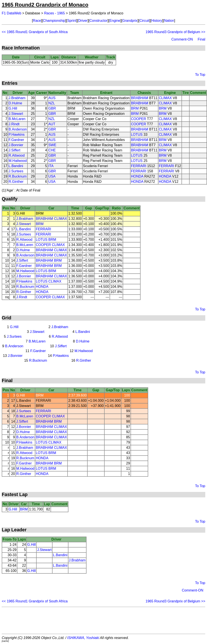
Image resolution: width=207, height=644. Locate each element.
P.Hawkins (17, 135)
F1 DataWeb (12, 13)
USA (52, 176)
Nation (169, 21)
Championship (54, 21)
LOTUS (137, 135)
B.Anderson (18, 129)
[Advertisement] (103, 620)
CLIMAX (165, 98)
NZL (52, 103)
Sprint (72, 21)
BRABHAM (140, 98)
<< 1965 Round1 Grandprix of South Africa (35, 32)
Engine (115, 21)
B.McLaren (17, 119)
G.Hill (13, 108)
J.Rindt (14, 124)
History (157, 21)
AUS (52, 98)
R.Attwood (17, 155)
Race (37, 21)
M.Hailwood (18, 161)
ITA (51, 166)
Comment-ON (182, 39)
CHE (52, 150)
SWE (52, 145)
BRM (135, 108)
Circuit (144, 21)
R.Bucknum (18, 176)
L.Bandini (16, 166)
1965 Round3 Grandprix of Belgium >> (175, 32)
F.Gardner (16, 140)
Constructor (99, 21)
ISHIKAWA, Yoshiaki (83, 638)
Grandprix (130, 21)
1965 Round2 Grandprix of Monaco (45, 5)
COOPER (138, 119)
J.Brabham (17, 98)
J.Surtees (16, 171)
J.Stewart (16, 114)
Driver (83, 21)
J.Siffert (14, 150)
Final (201, 39)
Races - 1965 (55, 13)
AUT (52, 124)
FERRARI (139, 166)
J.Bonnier (16, 145)
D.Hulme (15, 103)
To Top (200, 75)
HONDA (137, 176)
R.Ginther (16, 182)
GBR (52, 108)
